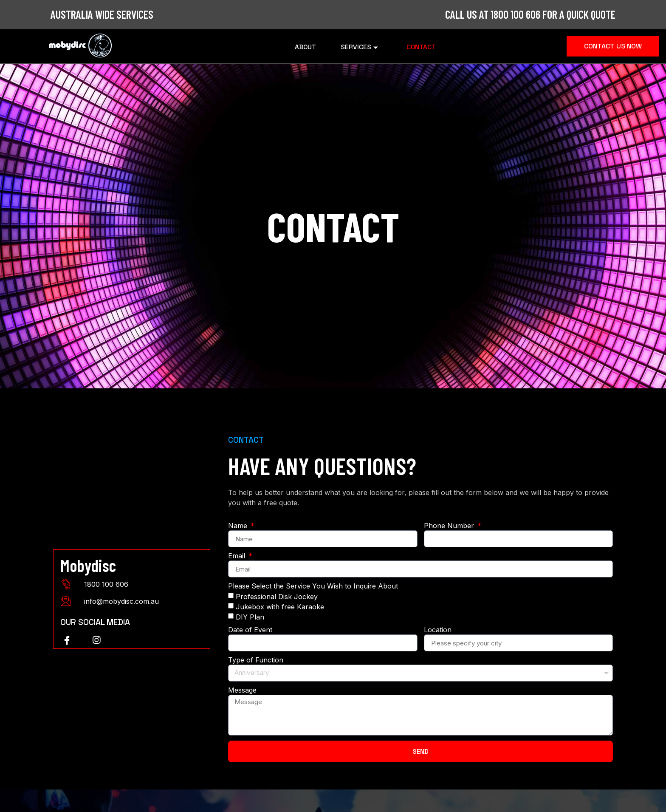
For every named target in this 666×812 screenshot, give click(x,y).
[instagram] (96, 640)
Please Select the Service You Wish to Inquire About (313, 586)
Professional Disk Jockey (277, 597)
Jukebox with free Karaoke (280, 607)
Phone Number (450, 526)
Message (242, 690)
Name (239, 526)
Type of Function (256, 660)
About (301, 46)
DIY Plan (250, 617)
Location (438, 630)
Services (360, 46)
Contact (426, 46)
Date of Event (250, 630)
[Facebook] (67, 640)
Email (238, 556)
